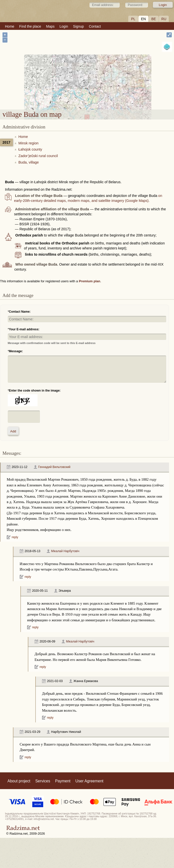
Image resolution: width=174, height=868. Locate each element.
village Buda (101, 76)
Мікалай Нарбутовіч (65, 551)
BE (154, 19)
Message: (16, 351)
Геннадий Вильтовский (54, 467)
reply (15, 537)
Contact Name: (20, 312)
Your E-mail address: (24, 329)
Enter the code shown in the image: (35, 391)
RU (164, 19)
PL (133, 19)
